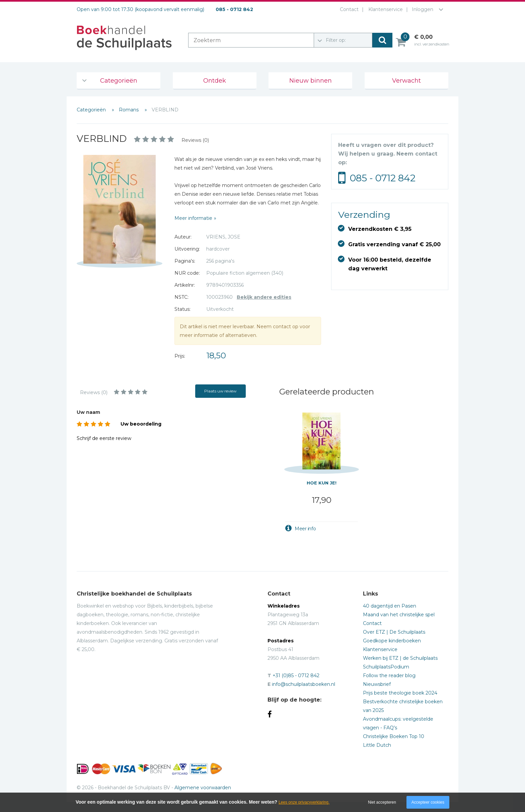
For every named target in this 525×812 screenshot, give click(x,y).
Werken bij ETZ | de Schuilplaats (400, 658)
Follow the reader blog (389, 675)
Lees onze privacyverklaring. (304, 802)
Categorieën (119, 81)
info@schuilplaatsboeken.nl (304, 684)
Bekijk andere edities (264, 297)
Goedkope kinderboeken (392, 641)
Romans (129, 110)
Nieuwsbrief (377, 684)
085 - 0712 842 (383, 178)
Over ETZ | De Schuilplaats (394, 632)
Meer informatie (193, 218)
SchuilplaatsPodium (386, 667)
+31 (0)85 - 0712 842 (296, 675)
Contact (348, 9)
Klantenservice (384, 9)
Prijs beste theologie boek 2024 (400, 693)
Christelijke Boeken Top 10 (394, 736)
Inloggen (423, 9)
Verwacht (406, 81)
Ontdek (215, 81)
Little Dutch (377, 745)
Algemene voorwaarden (203, 788)
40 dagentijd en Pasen (390, 606)
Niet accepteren (382, 802)
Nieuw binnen (311, 81)
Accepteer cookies (428, 802)
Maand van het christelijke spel (399, 615)
